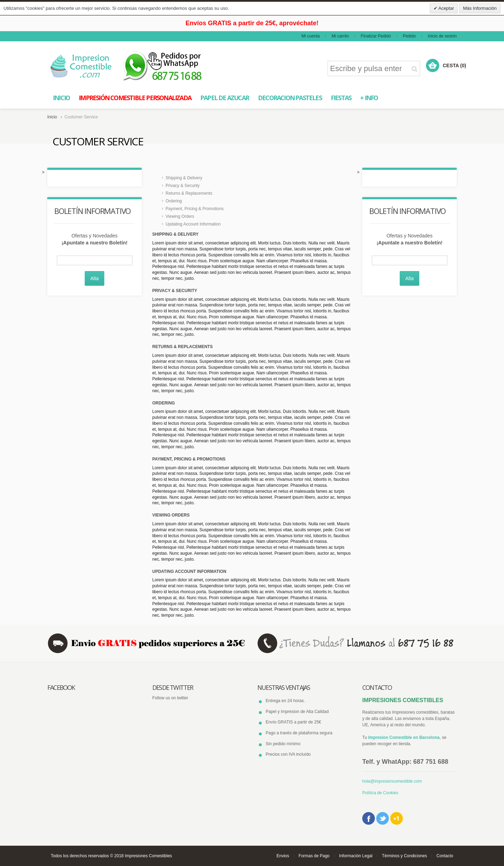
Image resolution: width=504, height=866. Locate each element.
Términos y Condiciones (404, 856)
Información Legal (356, 856)
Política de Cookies (380, 793)
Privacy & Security (183, 186)
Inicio (52, 117)
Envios (283, 856)
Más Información (480, 8)
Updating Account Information (193, 224)
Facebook (369, 818)
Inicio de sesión (442, 36)
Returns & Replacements (189, 193)
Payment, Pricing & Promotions (195, 209)
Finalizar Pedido (376, 36)
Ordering (174, 201)
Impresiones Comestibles (149, 856)
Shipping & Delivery (184, 178)
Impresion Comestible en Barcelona (404, 737)
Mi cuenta (310, 36)
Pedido (409, 36)
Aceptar (446, 8)
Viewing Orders (180, 216)
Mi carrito (340, 36)
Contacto (445, 856)
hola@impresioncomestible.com (392, 781)
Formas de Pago (314, 856)
